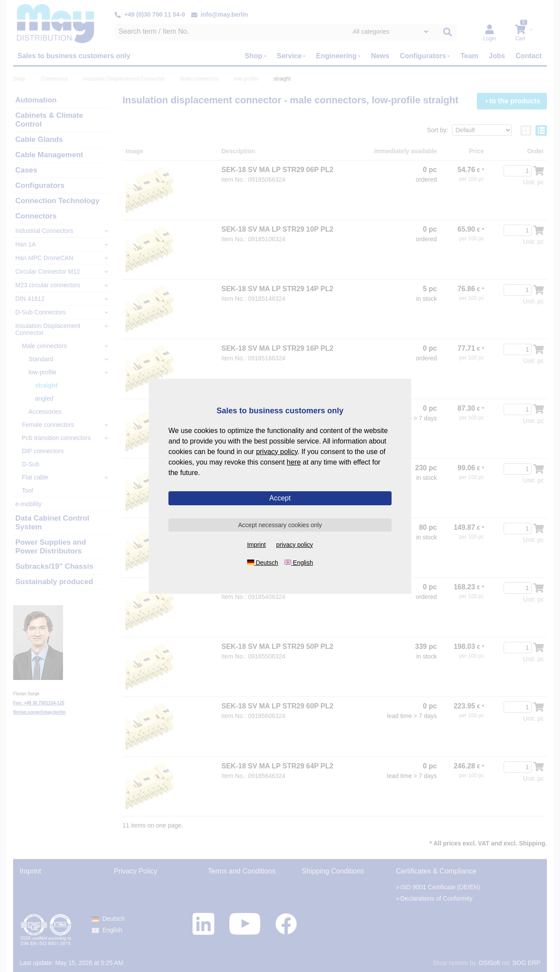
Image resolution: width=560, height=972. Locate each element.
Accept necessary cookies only (280, 525)
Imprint (257, 545)
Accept (280, 498)
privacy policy (277, 452)
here (294, 462)
